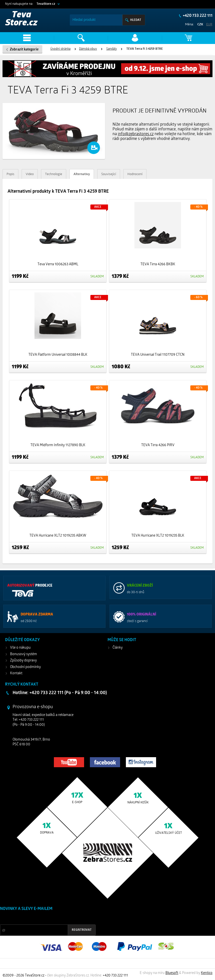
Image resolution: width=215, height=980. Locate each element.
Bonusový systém (24, 654)
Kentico (207, 973)
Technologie (54, 174)
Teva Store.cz (21, 19)
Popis (10, 174)
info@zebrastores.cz (136, 134)
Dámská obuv (88, 49)
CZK (200, 24)
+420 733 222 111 (197, 16)
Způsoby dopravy (23, 661)
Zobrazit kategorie (24, 50)
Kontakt (16, 673)
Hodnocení (135, 174)
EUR (209, 24)
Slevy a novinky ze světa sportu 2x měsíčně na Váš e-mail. (43, 918)
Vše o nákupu (20, 648)
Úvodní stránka (60, 49)
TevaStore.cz (46, 4)
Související (109, 174)
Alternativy (82, 174)
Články (118, 648)
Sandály (112, 49)
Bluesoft (172, 973)
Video (30, 174)
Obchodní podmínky (25, 667)
